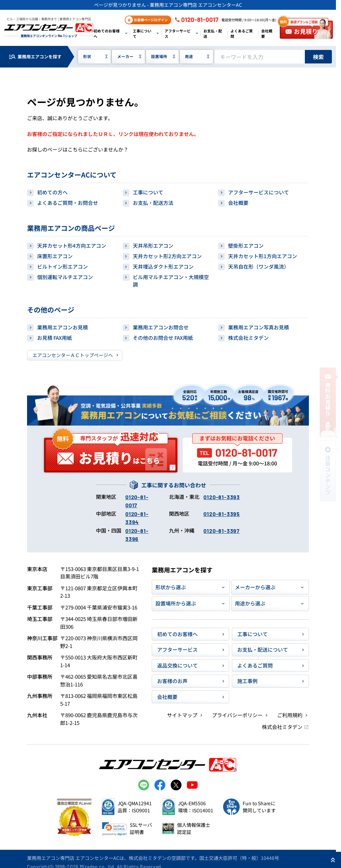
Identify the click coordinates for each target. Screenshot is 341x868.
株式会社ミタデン (248, 338)
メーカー (125, 56)
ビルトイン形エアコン (63, 266)
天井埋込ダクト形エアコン (163, 266)
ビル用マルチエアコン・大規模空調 (171, 281)
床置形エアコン (55, 256)
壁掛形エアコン (246, 246)
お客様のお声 (172, 681)
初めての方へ (52, 192)
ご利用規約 (290, 715)
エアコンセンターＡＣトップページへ (73, 355)
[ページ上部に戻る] (333, 860)
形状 (87, 56)
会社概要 (267, 33)
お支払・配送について (263, 649)
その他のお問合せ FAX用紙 (163, 338)
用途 (189, 56)
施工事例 (247, 681)
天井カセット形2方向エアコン (167, 256)
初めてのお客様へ (107, 33)
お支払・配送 (213, 33)
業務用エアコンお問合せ (161, 327)
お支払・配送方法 (153, 203)
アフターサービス (178, 33)
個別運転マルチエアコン (65, 277)
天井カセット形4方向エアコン (72, 246)
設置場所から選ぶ (176, 603)
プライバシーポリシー (237, 715)
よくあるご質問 (242, 33)
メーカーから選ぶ (255, 587)
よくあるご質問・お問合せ (68, 203)
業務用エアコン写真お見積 (259, 327)
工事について (142, 33)
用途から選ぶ (250, 603)
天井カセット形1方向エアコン (263, 256)
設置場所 (159, 56)
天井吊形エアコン (153, 246)
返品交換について (177, 665)
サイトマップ (182, 715)
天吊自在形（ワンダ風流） (259, 266)
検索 (318, 57)
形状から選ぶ (171, 587)
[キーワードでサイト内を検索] (260, 57)
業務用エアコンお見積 (63, 327)
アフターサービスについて (259, 192)
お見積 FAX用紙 (55, 338)
